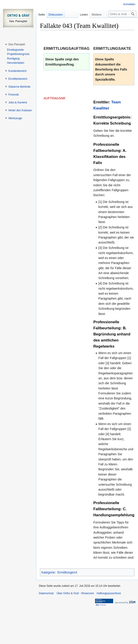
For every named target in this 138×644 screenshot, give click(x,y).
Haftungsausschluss (109, 593)
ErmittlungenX (67, 572)
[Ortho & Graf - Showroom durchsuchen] (122, 14)
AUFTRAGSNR (54, 98)
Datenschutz (46, 593)
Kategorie (48, 572)
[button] (17, 44)
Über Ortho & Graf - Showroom (75, 593)
